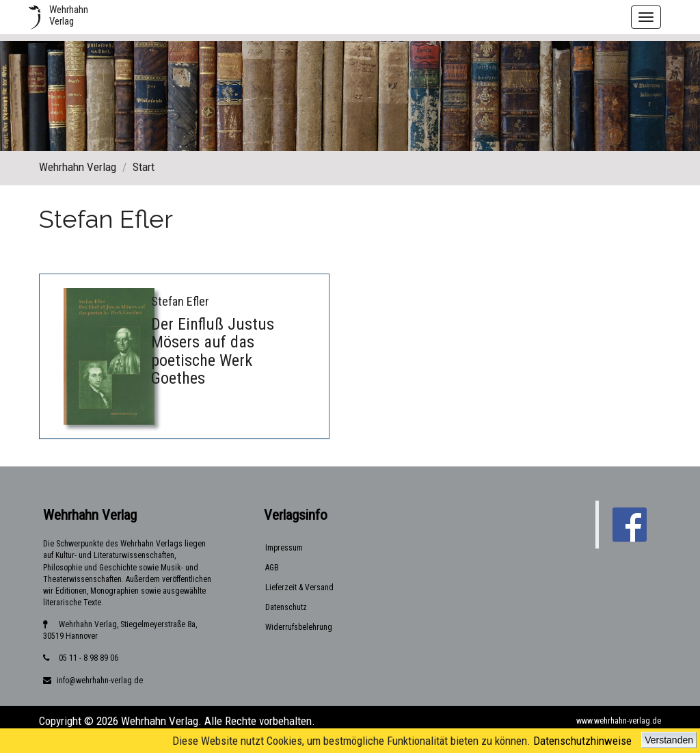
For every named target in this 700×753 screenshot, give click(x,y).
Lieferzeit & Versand (299, 587)
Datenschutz (286, 607)
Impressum (284, 548)
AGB (272, 568)
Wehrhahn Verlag (78, 167)
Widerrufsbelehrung (299, 627)
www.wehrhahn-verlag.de (619, 721)
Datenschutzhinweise (582, 741)
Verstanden (669, 740)
